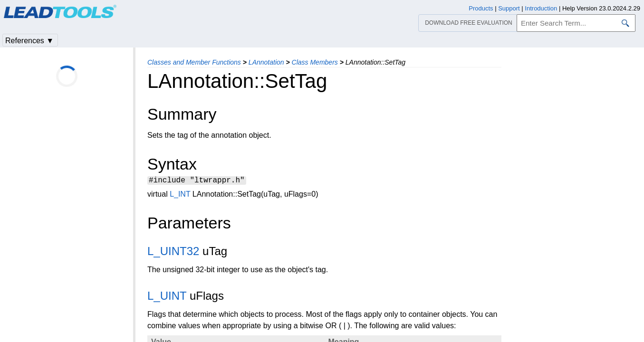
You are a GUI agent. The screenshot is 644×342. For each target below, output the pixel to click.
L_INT (180, 195)
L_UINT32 (173, 252)
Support (509, 8)
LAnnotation (266, 62)
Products (481, 8)
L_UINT (167, 297)
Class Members (315, 62)
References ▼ (29, 41)
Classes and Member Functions (194, 62)
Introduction (541, 8)
